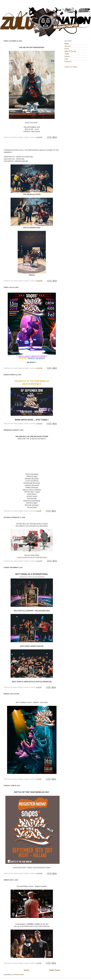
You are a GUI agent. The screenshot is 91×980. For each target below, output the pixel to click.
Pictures (67, 56)
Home (26, 970)
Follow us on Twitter (71, 67)
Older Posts (55, 970)
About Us (68, 46)
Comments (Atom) (18, 975)
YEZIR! (67, 54)
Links (66, 59)
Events (67, 49)
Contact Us (68, 61)
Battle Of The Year (70, 51)
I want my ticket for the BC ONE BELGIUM (32, 557)
